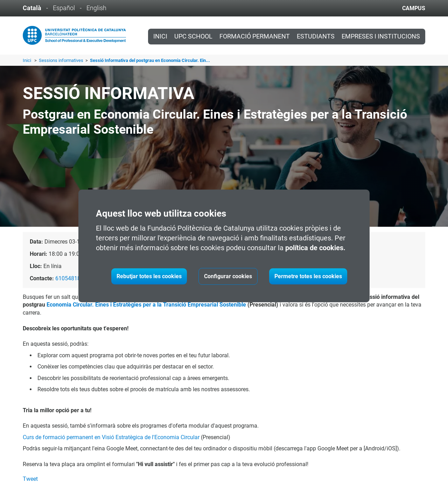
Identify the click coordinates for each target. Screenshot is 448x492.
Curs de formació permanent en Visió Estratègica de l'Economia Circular (111, 437)
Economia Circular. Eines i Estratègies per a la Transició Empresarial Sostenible (146, 305)
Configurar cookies (228, 276)
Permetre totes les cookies (308, 276)
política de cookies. (315, 248)
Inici (160, 36)
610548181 (69, 278)
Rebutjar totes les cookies (149, 276)
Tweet (30, 479)
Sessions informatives (62, 60)
